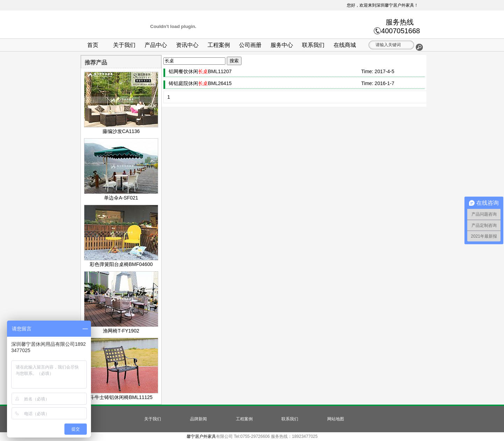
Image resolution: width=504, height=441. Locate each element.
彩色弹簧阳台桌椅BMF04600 (121, 261)
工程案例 (219, 45)
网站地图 (336, 419)
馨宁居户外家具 (201, 436)
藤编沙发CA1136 (121, 128)
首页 (93, 45)
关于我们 (124, 45)
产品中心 (156, 45)
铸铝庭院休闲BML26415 (200, 83)
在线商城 (345, 45)
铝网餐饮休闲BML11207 (200, 71)
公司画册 (250, 45)
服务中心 (282, 45)
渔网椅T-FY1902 (121, 328)
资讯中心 (187, 45)
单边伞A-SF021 (121, 195)
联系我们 (313, 45)
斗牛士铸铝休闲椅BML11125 (121, 394)
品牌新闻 (198, 419)
